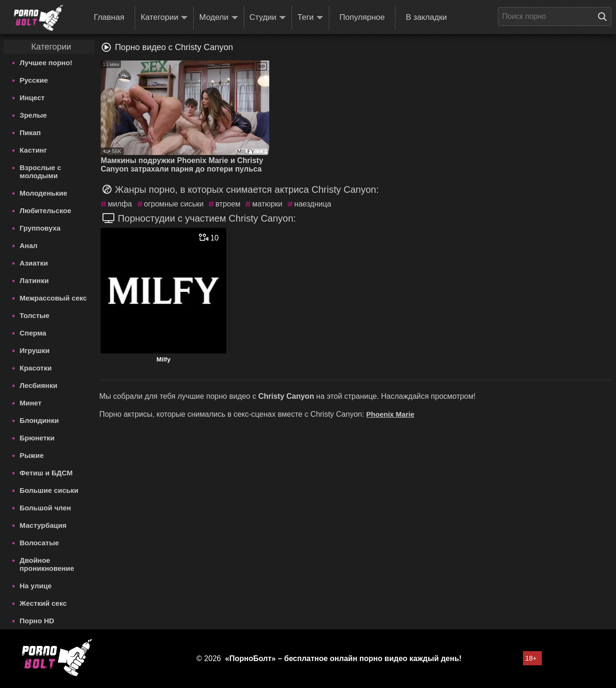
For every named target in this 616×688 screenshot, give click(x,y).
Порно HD (37, 621)
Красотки (36, 368)
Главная (109, 17)
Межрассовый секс (53, 298)
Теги (311, 18)
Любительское (46, 211)
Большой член (46, 508)
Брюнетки (37, 438)
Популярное (362, 17)
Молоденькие (44, 193)
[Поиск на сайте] (605, 17)
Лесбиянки (39, 385)
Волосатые (39, 543)
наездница (313, 204)
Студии (268, 18)
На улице (36, 586)
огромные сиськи (174, 204)
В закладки (426, 17)
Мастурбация (43, 525)
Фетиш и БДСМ (46, 473)
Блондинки (39, 420)
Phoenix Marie (390, 414)
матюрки (267, 204)
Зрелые (34, 115)
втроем (228, 204)
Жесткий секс (43, 603)
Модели (219, 18)
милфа (120, 204)
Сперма (33, 333)
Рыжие (32, 455)
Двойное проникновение (47, 564)
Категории (164, 18)
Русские (34, 80)
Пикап (30, 133)
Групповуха (40, 228)
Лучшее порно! (46, 63)
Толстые (35, 315)
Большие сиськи (49, 490)
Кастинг (34, 150)
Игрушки (35, 350)
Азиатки (34, 263)
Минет (31, 403)
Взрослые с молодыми (41, 172)
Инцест (32, 98)
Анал (29, 245)
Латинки (34, 280)
